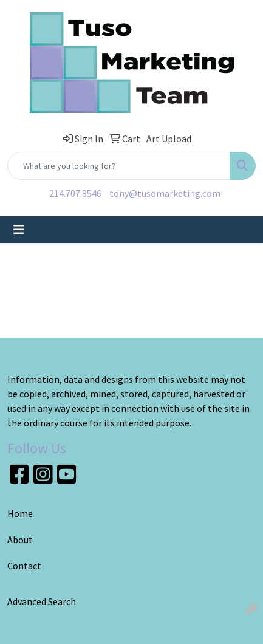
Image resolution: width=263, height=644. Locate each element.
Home (20, 513)
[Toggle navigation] (19, 230)
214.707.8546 (75, 193)
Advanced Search (42, 601)
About (20, 540)
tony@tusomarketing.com (165, 193)
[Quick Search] (119, 166)
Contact (24, 566)
